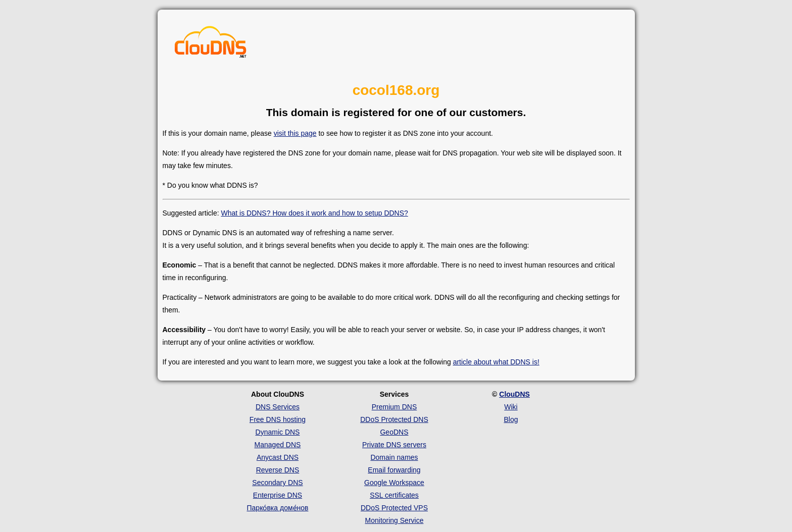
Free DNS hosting (278, 419)
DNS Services (278, 407)
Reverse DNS (278, 470)
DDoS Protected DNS (394, 419)
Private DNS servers (394, 445)
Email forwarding (394, 470)
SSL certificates (394, 495)
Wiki (511, 407)
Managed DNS (278, 445)
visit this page (295, 133)
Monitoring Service (394, 520)
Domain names (394, 457)
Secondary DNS (277, 483)
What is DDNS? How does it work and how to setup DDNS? (314, 213)
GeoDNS (394, 432)
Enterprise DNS (278, 495)
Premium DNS (394, 407)
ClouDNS (514, 394)
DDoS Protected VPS (394, 508)
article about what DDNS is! (496, 362)
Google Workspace (394, 483)
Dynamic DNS (278, 432)
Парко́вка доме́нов (278, 508)
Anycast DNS (278, 457)
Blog (511, 419)
